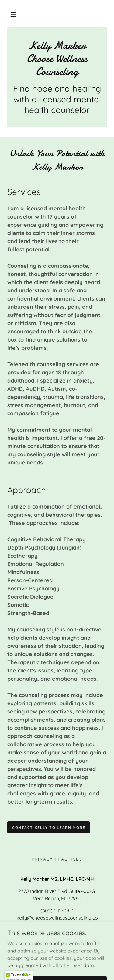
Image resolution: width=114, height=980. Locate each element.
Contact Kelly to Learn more (49, 827)
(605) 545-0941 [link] (57, 910)
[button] (13, 15)
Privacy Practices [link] (57, 859)
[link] (57, 59)
